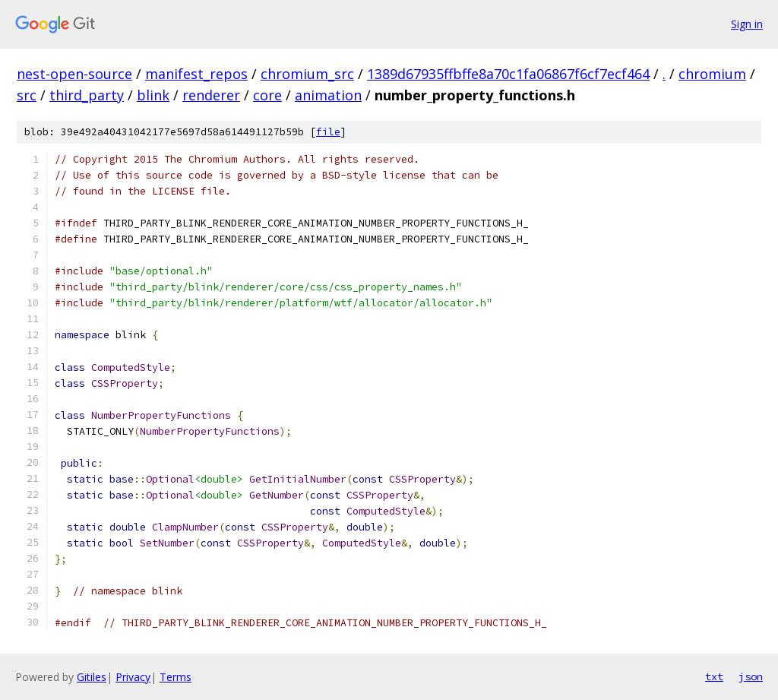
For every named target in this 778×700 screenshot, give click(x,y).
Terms (176, 677)
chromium (712, 74)
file (328, 132)
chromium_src (307, 74)
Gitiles (92, 677)
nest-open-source (74, 74)
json (751, 676)
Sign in (747, 24)
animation (328, 95)
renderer (211, 95)
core (267, 95)
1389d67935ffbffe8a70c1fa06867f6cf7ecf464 (508, 74)
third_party (87, 95)
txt (714, 676)
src (27, 95)
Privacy (133, 677)
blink (153, 95)
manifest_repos (196, 74)
